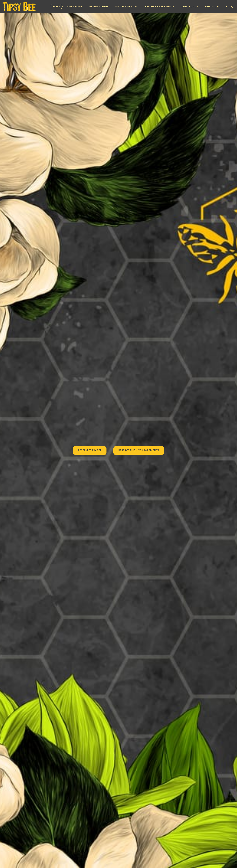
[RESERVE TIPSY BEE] (90, 451)
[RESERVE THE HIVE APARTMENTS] (139, 451)
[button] (126, 6)
